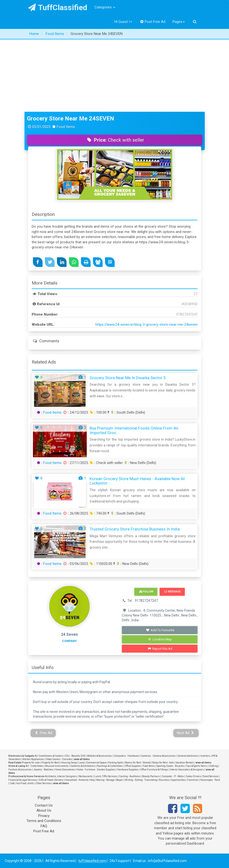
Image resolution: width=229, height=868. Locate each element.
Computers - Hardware (126, 756)
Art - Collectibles (34, 766)
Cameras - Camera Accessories (158, 756)
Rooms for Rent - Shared (138, 763)
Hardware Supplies (128, 770)
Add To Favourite (160, 630)
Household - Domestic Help (80, 780)
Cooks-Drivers (193, 776)
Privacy (44, 816)
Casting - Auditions (130, 776)
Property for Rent (50, 763)
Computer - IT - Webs (173, 776)
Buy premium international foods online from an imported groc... (134, 430)
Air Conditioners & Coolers (49, 756)
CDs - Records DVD (75, 756)
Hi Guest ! (123, 22)
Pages (179, 22)
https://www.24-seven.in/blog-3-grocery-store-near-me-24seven (146, 325)
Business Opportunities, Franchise (179, 780)
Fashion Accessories (20, 770)
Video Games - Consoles (59, 759)
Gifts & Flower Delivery (51, 780)
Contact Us (44, 805)
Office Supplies (133, 766)
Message (172, 592)
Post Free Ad (153, 22)
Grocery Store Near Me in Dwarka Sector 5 (128, 378)
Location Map (160, 639)
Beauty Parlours (151, 776)
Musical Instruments (57, 766)
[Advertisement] (114, 76)
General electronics (188, 756)
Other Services (43, 783)
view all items (82, 759)
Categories (105, 7)
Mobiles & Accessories (100, 756)
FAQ (44, 826)
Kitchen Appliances (33, 759)
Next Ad (186, 733)
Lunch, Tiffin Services (106, 776)
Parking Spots (116, 763)
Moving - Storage (105, 780)
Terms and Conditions (44, 821)
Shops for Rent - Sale (163, 763)
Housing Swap (69, 763)
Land (81, 763)
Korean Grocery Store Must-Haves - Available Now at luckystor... (137, 481)
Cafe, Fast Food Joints (22, 783)
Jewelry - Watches (43, 770)
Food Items (52, 412)
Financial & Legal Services (23, 780)
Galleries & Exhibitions (83, 766)
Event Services (211, 776)
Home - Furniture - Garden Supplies (96, 770)
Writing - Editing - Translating (141, 780)
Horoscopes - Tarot (210, 780)
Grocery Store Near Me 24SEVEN (71, 119)
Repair (120, 780)
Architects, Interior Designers (61, 776)
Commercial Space (96, 763)
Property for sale (31, 763)
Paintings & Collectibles (110, 766)
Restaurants (86, 776)
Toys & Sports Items (196, 766)
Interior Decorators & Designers (187, 770)
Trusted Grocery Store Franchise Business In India (135, 529)
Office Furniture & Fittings (154, 770)
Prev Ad (44, 733)
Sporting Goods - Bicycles (170, 766)
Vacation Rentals (185, 763)
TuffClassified (58, 7)
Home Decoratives (65, 770)
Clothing (213, 766)
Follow (146, 592)
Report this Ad (160, 649)
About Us (44, 810)
